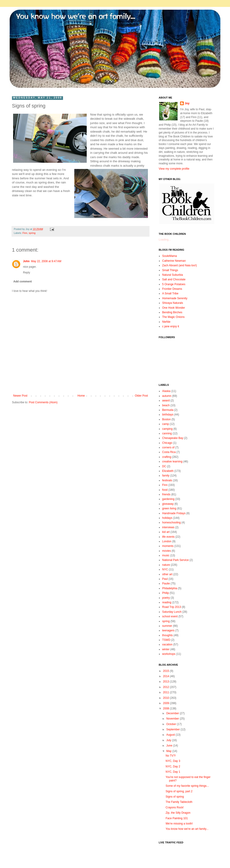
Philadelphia (170, 588)
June (170, 746)
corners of (168, 447)
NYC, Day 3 (173, 761)
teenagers (168, 630)
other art (167, 574)
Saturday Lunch (172, 612)
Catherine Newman (174, 261)
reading (167, 602)
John (26, 261)
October (172, 724)
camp (165, 424)
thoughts (167, 635)
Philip (165, 593)
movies (167, 551)
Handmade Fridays (174, 513)
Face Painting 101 (177, 818)
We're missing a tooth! (179, 824)
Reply (27, 273)
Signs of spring (175, 797)
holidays (167, 518)
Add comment (23, 282)
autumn (167, 396)
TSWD (166, 640)
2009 (167, 703)
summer (167, 626)
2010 (167, 698)
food (165, 490)
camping (167, 429)
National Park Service (175, 560)
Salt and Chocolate (174, 279)
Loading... (165, 240)
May (169, 751)
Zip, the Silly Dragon (178, 813)
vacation (167, 644)
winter (166, 649)
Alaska (166, 391)
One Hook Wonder (174, 308)
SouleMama (170, 256)
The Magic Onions (173, 317)
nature (166, 565)
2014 (167, 676)
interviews (168, 527)
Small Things (170, 270)
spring (32, 233)
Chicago (167, 443)
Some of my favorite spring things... (187, 786)
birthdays (168, 415)
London (167, 541)
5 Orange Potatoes (174, 284)
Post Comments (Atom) (43, 402)
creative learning (172, 462)
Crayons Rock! (175, 807)
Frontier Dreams (172, 289)
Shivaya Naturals (173, 303)
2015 (167, 671)
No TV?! (171, 756)
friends (166, 494)
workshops (169, 654)
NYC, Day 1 (173, 772)
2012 (167, 687)
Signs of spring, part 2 (179, 791)
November (173, 719)
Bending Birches (172, 312)
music (166, 555)
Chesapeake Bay (173, 438)
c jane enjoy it (171, 326)
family (166, 476)
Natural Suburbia (172, 275)
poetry (166, 598)
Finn (25, 233)
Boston (166, 419)
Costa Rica (169, 452)
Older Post (141, 396)
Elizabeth (168, 471)
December (173, 713)
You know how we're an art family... (187, 829)
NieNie (166, 322)
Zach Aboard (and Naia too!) (180, 265)
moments (168, 546)
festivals (167, 480)
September (173, 729)
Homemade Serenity (175, 298)
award (166, 401)
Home (81, 396)
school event (170, 616)
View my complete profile (174, 169)
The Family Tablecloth (179, 802)
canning (167, 433)
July (169, 740)
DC (164, 466)
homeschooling (171, 523)
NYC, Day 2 (173, 766)
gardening (168, 499)
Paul (165, 579)
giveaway (168, 504)
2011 (167, 692)
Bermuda (168, 410)
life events (168, 537)
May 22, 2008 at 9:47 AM (46, 261)
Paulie (166, 584)
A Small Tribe (170, 293)
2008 (167, 708)
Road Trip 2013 (172, 607)
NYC (165, 569)
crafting (167, 457)
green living (169, 508)
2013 (167, 682)
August (171, 735)
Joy (187, 103)
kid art (166, 532)
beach (166, 405)
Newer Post (20, 396)
